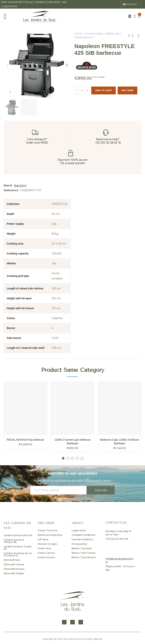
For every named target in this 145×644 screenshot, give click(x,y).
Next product (138, 36)
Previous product (129, 36)
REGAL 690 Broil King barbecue (25, 440)
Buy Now (127, 90)
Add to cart (104, 90)
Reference (11, 190)
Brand (8, 185)
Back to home (134, 36)
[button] (7, 65)
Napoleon (20, 185)
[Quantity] (82, 90)
